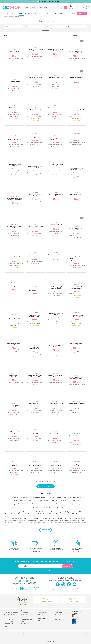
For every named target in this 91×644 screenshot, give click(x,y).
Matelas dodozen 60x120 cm (56, 255)
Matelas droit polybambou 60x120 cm (56, 434)
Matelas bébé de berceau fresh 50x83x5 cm (76, 316)
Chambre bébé (83, 634)
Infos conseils (58, 614)
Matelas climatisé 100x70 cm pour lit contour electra (15, 257)
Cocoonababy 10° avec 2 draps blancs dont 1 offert (56, 139)
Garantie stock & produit (10, 625)
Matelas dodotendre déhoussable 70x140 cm (35, 290)
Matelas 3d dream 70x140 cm (76, 137)
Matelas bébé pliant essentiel (56, 108)
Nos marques (24, 616)
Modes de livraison (8, 621)
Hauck (31, 514)
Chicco (82, 512)
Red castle (34, 512)
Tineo (78, 514)
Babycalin (61, 512)
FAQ (39, 620)
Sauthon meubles (69, 514)
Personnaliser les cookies (10, 618)
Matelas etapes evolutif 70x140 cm (76, 344)
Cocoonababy (7, 634)
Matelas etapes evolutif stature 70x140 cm (76, 465)
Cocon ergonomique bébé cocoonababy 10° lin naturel (76, 52)
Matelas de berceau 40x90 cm (56, 225)
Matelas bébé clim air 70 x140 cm (35, 195)
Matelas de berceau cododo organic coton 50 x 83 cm (15, 139)
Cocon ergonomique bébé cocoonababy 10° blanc (76, 169)
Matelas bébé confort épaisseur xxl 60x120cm (35, 110)
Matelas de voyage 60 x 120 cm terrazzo (35, 404)
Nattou (40, 514)
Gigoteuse (67, 504)
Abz (40, 512)
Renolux (59, 514)
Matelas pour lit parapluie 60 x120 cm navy (76, 110)
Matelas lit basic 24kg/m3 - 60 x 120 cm (56, 346)
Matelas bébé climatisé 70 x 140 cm (56, 314)
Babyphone (60, 507)
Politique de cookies (9, 620)
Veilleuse (45, 634)
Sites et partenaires (42, 613)
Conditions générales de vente (11, 613)
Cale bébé (34, 634)
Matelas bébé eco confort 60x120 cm (35, 78)
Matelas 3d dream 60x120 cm (35, 137)
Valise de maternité (59, 618)
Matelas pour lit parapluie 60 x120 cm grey (35, 50)
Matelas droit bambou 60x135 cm (15, 432)
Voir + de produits (45, 486)
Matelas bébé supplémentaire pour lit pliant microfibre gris (35, 349)
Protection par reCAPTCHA (51, 641)
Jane (35, 514)
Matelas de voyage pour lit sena (56, 195)
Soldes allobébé (25, 623)
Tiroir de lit (30, 504)
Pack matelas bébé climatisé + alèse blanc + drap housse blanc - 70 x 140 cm (76, 437)
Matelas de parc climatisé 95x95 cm (35, 255)
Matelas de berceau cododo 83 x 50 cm (76, 404)
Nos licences (41, 616)
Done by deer (23, 514)
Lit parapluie (75, 501)
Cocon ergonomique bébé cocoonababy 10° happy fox (76, 229)
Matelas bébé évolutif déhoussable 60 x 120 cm (76, 288)
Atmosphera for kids (49, 512)
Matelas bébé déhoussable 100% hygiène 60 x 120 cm (35, 376)
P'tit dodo (52, 514)
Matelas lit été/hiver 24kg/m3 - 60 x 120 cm (35, 167)
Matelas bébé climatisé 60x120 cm (15, 165)
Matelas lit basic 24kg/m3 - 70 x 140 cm (15, 376)
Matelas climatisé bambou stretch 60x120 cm (56, 465)
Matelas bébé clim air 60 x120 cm (15, 344)
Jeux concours (58, 616)
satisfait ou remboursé (56, 545)
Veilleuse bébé (44, 501)
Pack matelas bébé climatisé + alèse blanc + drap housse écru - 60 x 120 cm (15, 200)
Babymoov (69, 512)
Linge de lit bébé (17, 504)
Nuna (45, 514)
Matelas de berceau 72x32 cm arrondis (56, 404)
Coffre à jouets (47, 507)
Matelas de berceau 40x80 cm (56, 165)
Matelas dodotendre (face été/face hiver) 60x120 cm (76, 259)
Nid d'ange (77, 504)
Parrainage (57, 620)
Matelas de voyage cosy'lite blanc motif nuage (56, 288)
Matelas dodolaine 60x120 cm (15, 286)
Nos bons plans (25, 614)
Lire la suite (45, 530)
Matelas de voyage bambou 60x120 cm (35, 432)
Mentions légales (25, 618)
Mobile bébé (56, 504)
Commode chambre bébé (58, 497)
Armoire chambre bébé (38, 497)
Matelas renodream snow (76, 78)
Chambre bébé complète (19, 497)
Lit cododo (28, 634)
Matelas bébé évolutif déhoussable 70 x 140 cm (35, 316)
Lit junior (64, 501)
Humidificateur (34, 507)
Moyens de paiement (9, 623)
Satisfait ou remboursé (9, 627)
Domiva (14, 514)
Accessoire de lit (43, 504)
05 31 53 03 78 (77, 551)
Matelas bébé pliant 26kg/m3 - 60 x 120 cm (15, 227)
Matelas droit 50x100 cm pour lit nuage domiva (35, 465)
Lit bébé (55, 501)
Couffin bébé (31, 501)
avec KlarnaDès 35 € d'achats (35, 546)
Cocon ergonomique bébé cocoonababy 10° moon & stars (76, 379)
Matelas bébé (14, 634)
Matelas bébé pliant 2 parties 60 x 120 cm (56, 50)
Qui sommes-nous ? (26, 613)
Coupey (8, 514)
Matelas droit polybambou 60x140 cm (15, 465)
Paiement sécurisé (76, 611)
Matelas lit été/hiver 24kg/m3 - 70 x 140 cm (56, 376)
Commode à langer (76, 497)
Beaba (76, 512)
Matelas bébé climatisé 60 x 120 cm (56, 78)
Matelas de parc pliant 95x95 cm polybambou (35, 227)
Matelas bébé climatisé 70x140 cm (15, 108)
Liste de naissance (59, 613)
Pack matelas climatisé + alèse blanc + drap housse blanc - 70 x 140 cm (15, 83)
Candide (26, 512)
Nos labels (40, 614)
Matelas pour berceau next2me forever (15, 406)
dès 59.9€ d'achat (14, 546)
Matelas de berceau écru (76, 194)
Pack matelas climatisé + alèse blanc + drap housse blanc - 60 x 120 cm (15, 53)
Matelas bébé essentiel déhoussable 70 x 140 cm (15, 318)
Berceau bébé (19, 501)
